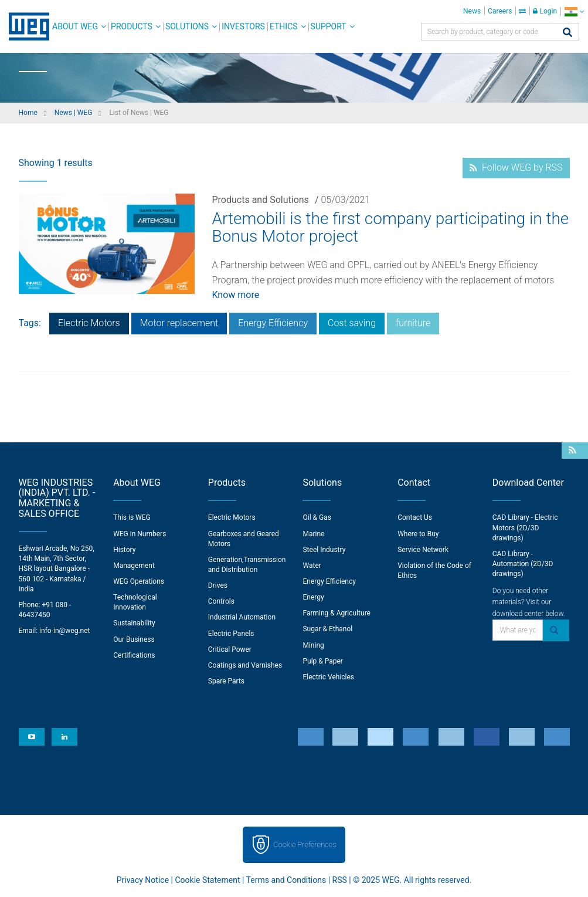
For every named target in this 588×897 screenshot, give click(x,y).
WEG (25, 26)
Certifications (134, 655)
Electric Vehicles (328, 677)
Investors (243, 26)
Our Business (134, 639)
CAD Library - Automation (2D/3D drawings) (523, 564)
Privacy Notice (143, 880)
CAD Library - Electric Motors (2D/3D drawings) (525, 527)
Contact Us (415, 517)
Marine (313, 534)
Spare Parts (226, 681)
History (124, 550)
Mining (313, 645)
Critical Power (230, 649)
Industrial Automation (242, 617)
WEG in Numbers (140, 534)
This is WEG (132, 517)
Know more (236, 295)
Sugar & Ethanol (327, 629)
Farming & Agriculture (336, 613)
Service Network (423, 550)
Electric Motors (89, 323)
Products (132, 26)
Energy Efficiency (273, 323)
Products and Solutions (261, 200)
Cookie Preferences (305, 844)
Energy (313, 597)
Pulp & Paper (322, 661)
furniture (413, 323)
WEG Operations (139, 581)
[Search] (567, 33)
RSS (340, 880)
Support (329, 26)
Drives (218, 585)
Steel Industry (324, 550)
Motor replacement (179, 323)
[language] (574, 11)
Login (545, 11)
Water (312, 566)
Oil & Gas (317, 517)
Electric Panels (231, 634)
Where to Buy (418, 534)
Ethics (284, 26)
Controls (221, 601)
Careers (500, 11)
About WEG (75, 26)
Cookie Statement (207, 880)
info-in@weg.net (64, 631)
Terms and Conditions (286, 880)
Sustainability (134, 623)
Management (134, 566)
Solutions (187, 26)
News (472, 11)
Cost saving (352, 323)
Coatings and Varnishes (245, 665)
